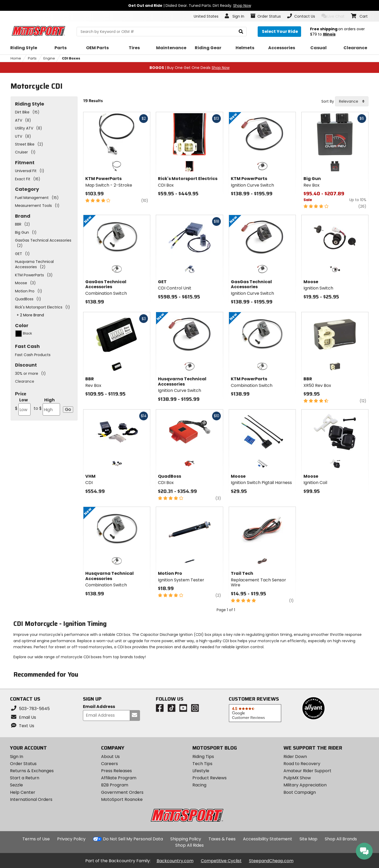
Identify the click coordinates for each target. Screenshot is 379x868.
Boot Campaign (300, 792)
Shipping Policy (186, 839)
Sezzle (16, 785)
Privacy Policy (71, 839)
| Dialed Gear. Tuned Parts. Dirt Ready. (190, 6)
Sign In (17, 757)
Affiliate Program (119, 778)
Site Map (308, 839)
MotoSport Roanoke (122, 799)
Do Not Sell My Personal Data (133, 839)
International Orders (31, 799)
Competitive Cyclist (221, 861)
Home (16, 58)
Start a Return (25, 778)
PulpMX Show (297, 778)
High (47, 406)
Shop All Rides (189, 845)
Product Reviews (210, 778)
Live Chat (333, 16)
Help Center (23, 792)
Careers (109, 764)
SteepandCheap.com (271, 861)
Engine (49, 58)
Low (23, 406)
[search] (241, 32)
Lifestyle (201, 771)
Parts (32, 58)
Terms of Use (36, 839)
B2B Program (115, 785)
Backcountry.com (175, 861)
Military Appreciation (305, 785)
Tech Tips (202, 764)
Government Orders (122, 792)
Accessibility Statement (268, 839)
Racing (199, 785)
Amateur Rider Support (307, 771)
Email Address (99, 707)
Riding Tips (203, 757)
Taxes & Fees (222, 839)
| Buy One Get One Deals (189, 68)
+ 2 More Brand (30, 315)
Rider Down (295, 757)
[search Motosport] (161, 32)
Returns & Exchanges (32, 771)
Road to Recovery (302, 764)
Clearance (25, 381)
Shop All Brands (341, 839)
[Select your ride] (279, 32)
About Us (110, 757)
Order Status (23, 764)
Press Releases (116, 771)
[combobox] (352, 101)
